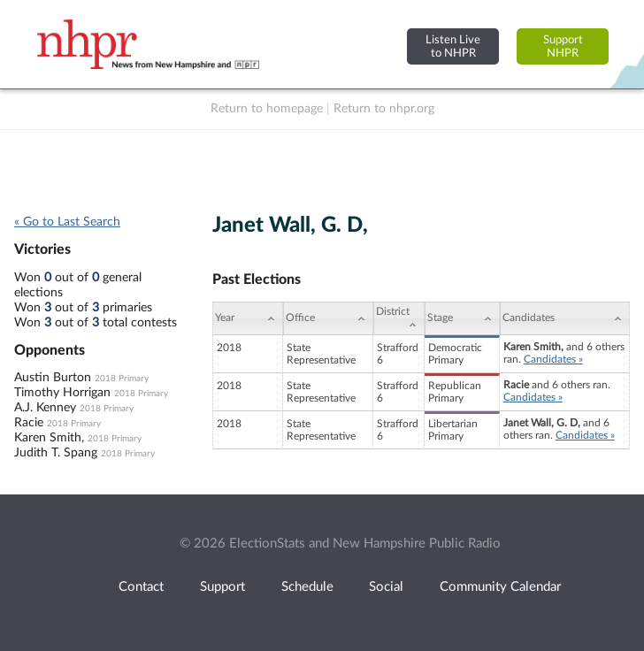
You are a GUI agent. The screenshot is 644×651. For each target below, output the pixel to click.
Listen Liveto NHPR (453, 46)
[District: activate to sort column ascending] (399, 318)
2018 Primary (122, 379)
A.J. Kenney (45, 408)
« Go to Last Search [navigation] (67, 222)
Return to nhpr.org (384, 109)
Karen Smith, (49, 438)
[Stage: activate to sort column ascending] (462, 318)
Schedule (307, 587)
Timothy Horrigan (62, 393)
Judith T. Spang (56, 453)
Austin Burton (53, 378)
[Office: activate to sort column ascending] (328, 318)
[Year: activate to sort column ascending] (248, 318)
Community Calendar (500, 587)
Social (386, 587)
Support (222, 587)
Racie (29, 423)
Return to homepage (267, 109)
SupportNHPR (563, 46)
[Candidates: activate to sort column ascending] (565, 318)
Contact (141, 587)
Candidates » (553, 359)
